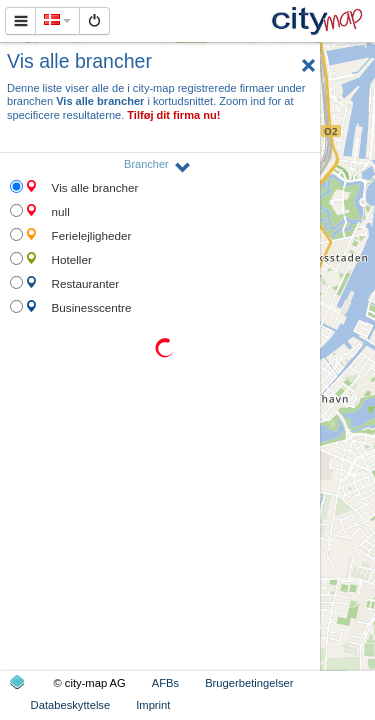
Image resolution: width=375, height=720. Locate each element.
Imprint (153, 705)
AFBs (165, 683)
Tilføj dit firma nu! (173, 115)
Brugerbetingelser (249, 683)
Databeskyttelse (71, 705)
